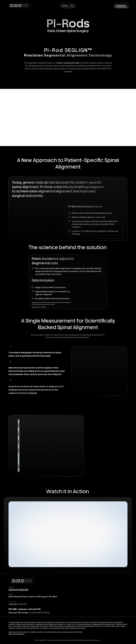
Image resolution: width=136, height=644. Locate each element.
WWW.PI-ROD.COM (18, 590)
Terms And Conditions (16, 635)
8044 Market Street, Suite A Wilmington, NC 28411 (33, 598)
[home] (19, 6)
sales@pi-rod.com (18, 606)
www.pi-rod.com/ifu (29, 610)
